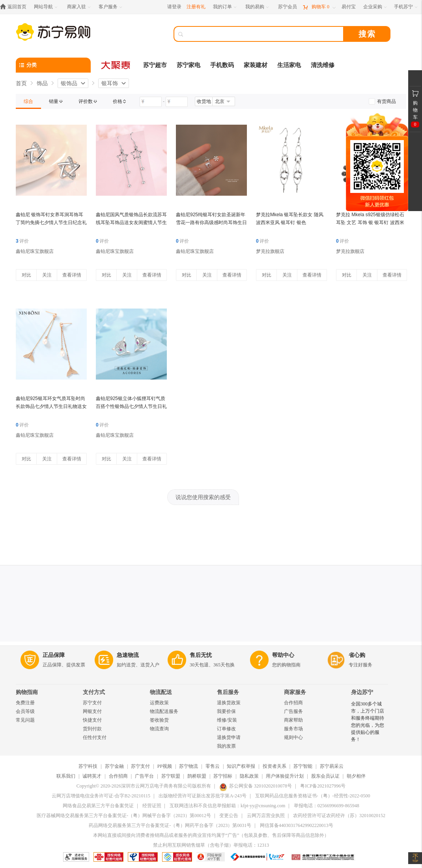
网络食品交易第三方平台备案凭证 (98, 806)
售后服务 (228, 692)
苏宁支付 (92, 703)
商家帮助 (293, 720)
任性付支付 (95, 737)
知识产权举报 (241, 766)
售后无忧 (201, 655)
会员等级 (25, 711)
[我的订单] (225, 7)
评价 (22, 241)
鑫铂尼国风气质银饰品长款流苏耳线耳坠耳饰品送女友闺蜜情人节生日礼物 (131, 223)
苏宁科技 (88, 766)
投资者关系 (274, 766)
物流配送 (161, 692)
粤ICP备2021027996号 (323, 786)
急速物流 (128, 655)
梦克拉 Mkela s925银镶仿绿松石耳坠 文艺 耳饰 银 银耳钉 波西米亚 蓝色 (370, 223)
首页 (21, 83)
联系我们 (66, 776)
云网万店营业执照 (266, 816)
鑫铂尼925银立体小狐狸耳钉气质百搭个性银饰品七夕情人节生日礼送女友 (131, 406)
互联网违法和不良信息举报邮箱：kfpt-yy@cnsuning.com (227, 806)
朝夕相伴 (356, 776)
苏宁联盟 (171, 776)
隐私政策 (249, 776)
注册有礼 (196, 7)
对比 (26, 275)
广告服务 (293, 711)
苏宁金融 (114, 766)
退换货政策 (229, 703)
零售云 (213, 766)
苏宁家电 (189, 65)
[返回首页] (15, 7)
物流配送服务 (164, 711)
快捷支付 (92, 720)
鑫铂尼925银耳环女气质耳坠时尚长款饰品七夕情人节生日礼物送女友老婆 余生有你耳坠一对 (51, 406)
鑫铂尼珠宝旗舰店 (35, 251)
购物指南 (27, 692)
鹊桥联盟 (197, 776)
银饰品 (69, 83)
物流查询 (159, 729)
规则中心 (293, 737)
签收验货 (159, 720)
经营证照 (152, 806)
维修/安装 (227, 720)
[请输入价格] (151, 102)
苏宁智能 (303, 766)
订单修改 (226, 729)
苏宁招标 (223, 776)
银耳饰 (110, 83)
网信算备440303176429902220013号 (297, 825)
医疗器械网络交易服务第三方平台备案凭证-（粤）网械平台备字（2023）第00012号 (124, 816)
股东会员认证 (325, 776)
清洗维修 (323, 65)
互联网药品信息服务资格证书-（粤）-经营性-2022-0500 (313, 796)
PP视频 (165, 766)
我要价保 (226, 711)
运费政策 (159, 703)
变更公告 (229, 816)
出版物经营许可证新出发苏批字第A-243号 (203, 796)
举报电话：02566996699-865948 (327, 806)
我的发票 (226, 746)
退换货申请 (229, 737)
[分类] (53, 65)
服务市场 (293, 729)
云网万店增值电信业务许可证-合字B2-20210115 (101, 796)
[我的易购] (258, 7)
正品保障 (54, 655)
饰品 (42, 83)
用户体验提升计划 (285, 776)
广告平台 (144, 776)
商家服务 (295, 692)
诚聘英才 (92, 776)
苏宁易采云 (332, 766)
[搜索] (264, 34)
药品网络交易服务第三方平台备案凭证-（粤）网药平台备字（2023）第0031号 (170, 825)
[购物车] (319, 7)
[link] (28, 101)
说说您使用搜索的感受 (203, 497)
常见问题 (25, 720)
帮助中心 (283, 655)
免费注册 (25, 703)
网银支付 (92, 711)
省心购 (357, 655)
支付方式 (94, 692)
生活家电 (289, 65)
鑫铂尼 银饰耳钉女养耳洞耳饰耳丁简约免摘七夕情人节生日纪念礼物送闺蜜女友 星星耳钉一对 (51, 223)
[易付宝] (349, 7)
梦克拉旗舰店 (270, 251)
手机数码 (222, 65)
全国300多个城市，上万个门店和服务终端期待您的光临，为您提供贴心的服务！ (368, 722)
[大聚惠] (116, 65)
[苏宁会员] (288, 7)
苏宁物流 (189, 766)
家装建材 (256, 65)
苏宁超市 (155, 65)
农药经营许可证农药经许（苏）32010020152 (339, 816)
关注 (47, 275)
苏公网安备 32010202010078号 (256, 786)
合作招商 (293, 703)
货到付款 (92, 729)
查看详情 (72, 275)
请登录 (174, 7)
